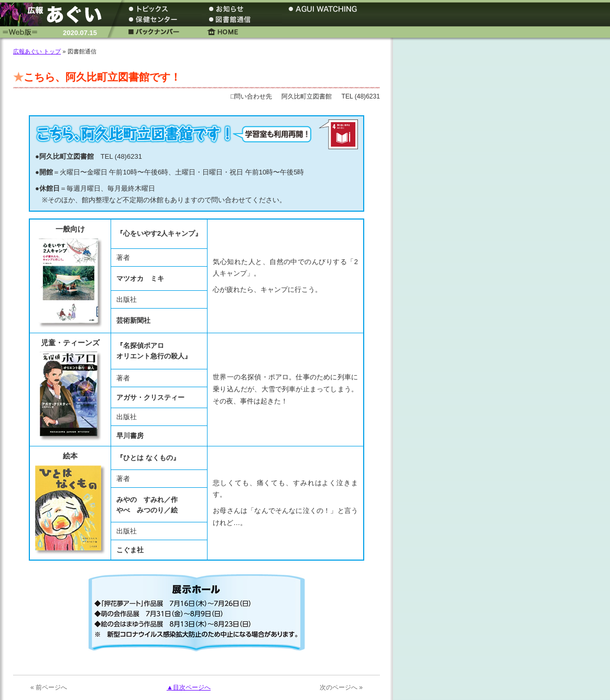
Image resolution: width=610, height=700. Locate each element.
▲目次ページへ (189, 687)
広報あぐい (55, 14)
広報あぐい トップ (37, 51)
